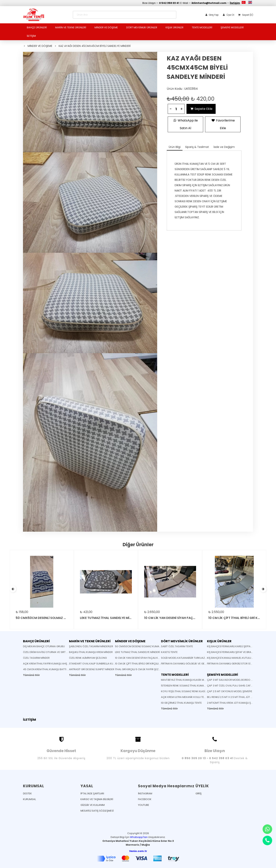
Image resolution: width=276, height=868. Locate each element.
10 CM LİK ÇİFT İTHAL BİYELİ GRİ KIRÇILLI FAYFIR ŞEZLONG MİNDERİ (152, 664)
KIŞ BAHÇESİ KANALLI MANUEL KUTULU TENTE (233, 658)
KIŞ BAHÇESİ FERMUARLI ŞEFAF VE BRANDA (232, 652)
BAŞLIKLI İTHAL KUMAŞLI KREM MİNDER (91, 652)
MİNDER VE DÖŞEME (106, 27)
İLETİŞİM (31, 36)
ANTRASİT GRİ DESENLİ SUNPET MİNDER (92, 669)
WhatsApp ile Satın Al (185, 124)
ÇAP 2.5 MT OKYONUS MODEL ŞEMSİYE (230, 691)
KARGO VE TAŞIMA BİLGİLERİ (97, 799)
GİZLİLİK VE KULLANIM (93, 805)
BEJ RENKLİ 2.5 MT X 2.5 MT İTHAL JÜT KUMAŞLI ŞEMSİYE (239, 697)
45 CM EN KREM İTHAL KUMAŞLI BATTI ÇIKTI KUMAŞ (53, 669)
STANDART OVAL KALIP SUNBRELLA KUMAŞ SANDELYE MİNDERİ (105, 664)
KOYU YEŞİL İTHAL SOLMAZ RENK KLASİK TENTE (188, 691)
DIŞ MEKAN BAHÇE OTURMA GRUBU (44, 646)
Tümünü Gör (31, 675)
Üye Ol (228, 15)
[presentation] (13, 589)
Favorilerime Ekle (223, 124)
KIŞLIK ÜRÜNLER (175, 27)
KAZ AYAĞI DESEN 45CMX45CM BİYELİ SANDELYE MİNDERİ (95, 46)
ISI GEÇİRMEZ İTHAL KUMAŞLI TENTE (181, 703)
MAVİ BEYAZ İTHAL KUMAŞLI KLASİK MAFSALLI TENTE (191, 680)
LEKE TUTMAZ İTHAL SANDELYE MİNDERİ (137, 652)
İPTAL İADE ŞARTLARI (92, 793)
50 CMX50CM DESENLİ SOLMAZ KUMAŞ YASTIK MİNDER (147, 646)
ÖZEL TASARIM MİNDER (36, 658)
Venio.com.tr (138, 851)
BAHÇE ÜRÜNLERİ (37, 27)
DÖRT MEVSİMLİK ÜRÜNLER (142, 27)
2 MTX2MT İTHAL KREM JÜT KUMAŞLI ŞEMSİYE (233, 703)
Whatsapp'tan (139, 837)
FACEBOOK (145, 799)
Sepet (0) (245, 15)
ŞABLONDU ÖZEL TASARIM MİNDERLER (91, 646)
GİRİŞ (199, 793)
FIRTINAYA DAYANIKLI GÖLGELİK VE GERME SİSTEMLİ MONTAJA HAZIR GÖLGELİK (207, 664)
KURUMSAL (29, 799)
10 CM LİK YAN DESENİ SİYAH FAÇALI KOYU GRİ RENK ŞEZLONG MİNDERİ (156, 658)
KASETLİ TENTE (169, 652)
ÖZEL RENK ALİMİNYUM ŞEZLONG (88, 658)
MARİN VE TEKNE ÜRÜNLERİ (71, 27)
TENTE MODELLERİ (202, 27)
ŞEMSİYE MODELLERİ (232, 27)
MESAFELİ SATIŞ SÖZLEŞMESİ (97, 811)
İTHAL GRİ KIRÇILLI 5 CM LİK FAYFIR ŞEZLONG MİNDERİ (145, 669)
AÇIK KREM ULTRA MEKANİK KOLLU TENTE (185, 697)
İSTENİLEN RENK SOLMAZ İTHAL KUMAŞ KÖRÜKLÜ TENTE (193, 686)
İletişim (235, 3)
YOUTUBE (144, 805)
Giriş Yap (211, 15)
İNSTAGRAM (145, 793)
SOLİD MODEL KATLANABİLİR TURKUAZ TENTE (187, 658)
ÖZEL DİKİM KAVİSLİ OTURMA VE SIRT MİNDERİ (49, 652)
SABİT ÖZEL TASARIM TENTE (177, 646)
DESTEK (27, 793)
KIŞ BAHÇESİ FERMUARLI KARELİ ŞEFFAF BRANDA (235, 646)
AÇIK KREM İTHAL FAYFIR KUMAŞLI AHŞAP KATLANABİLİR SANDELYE (61, 664)
